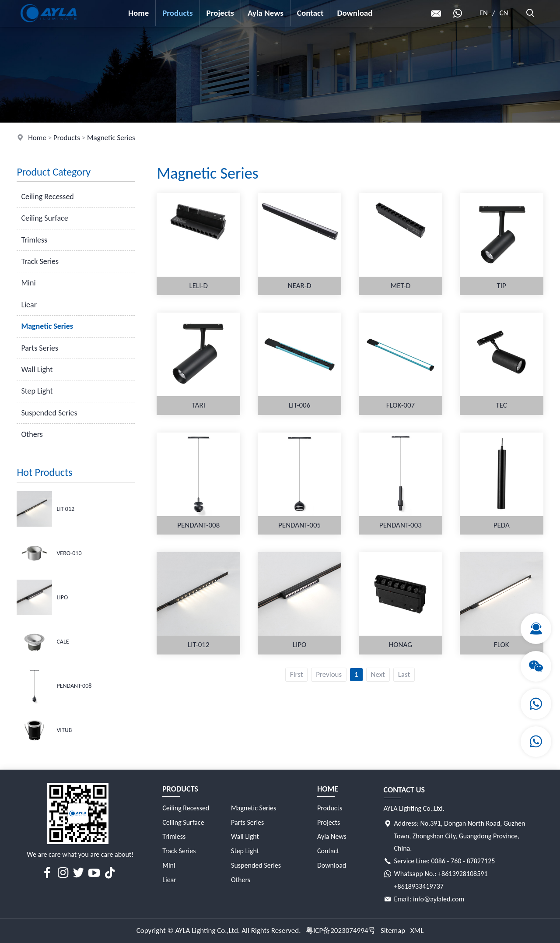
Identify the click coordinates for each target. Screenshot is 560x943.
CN (504, 13)
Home (138, 13)
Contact (310, 13)
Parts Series (40, 348)
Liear (29, 305)
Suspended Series (49, 413)
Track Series (40, 261)
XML (417, 931)
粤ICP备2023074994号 (341, 931)
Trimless (34, 240)
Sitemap (393, 931)
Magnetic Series (111, 138)
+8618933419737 (419, 886)
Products (177, 13)
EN (484, 13)
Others (32, 434)
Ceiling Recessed (47, 197)
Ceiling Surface (44, 218)
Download (355, 13)
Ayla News (266, 13)
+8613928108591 (463, 874)
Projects (220, 13)
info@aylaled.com (439, 899)
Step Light (37, 391)
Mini (28, 283)
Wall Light (37, 369)
